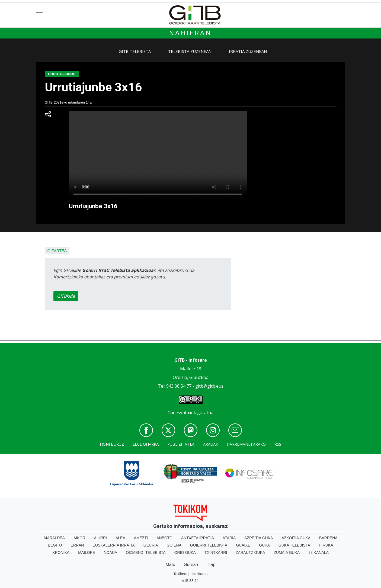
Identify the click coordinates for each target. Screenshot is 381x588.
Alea (120, 538)
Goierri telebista (209, 545)
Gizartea (57, 251)
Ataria (229, 538)
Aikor (79, 538)
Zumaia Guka (287, 552)
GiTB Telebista (135, 51)
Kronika (61, 552)
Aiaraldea (54, 538)
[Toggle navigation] (39, 15)
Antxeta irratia (198, 538)
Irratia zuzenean (248, 51)
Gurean (191, 565)
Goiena (174, 545)
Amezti (141, 538)
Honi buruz (112, 444)
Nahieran (190, 33)
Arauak (211, 444)
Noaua (110, 552)
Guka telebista (294, 545)
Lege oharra (146, 444)
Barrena (328, 538)
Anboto (164, 538)
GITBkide (66, 296)
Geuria (151, 545)
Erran (77, 545)
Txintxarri (216, 552)
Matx (170, 565)
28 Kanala (318, 552)
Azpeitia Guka (259, 538)
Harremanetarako (246, 444)
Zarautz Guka (250, 552)
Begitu (55, 545)
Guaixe (243, 545)
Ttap (211, 565)
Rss (278, 444)
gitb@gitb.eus (209, 386)
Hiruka (326, 545)
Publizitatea (181, 444)
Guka (264, 545)
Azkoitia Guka (296, 538)
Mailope (87, 552)
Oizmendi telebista (146, 552)
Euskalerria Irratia (113, 545)
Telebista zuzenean (190, 51)
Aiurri (100, 538)
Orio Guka (185, 552)
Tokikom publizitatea (190, 574)
